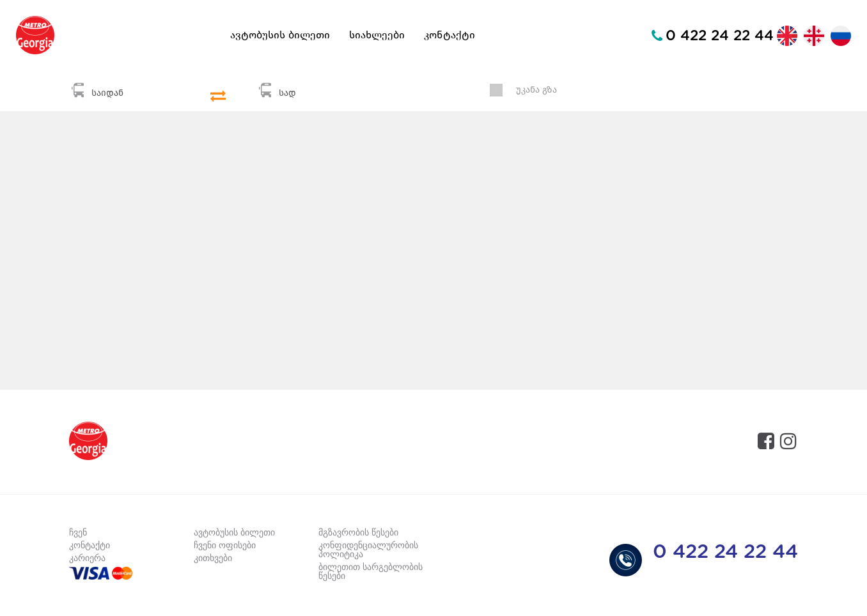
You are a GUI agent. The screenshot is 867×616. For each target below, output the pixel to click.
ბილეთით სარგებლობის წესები (371, 572)
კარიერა (87, 558)
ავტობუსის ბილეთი (280, 35)
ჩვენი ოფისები (225, 546)
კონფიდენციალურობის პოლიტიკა (368, 550)
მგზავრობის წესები (358, 533)
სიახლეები (377, 35)
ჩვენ (78, 533)
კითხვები (213, 558)
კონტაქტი (449, 35)
